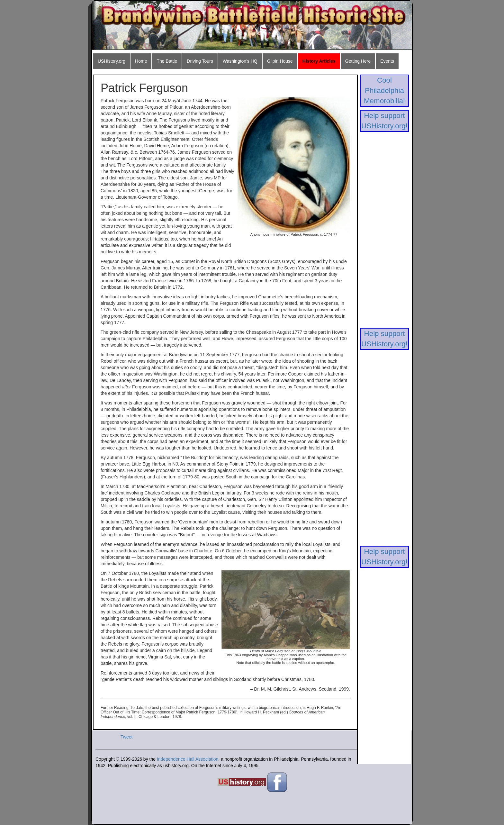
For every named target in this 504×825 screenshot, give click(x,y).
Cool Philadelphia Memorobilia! (384, 91)
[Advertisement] (384, 231)
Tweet (126, 737)
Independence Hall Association (188, 759)
